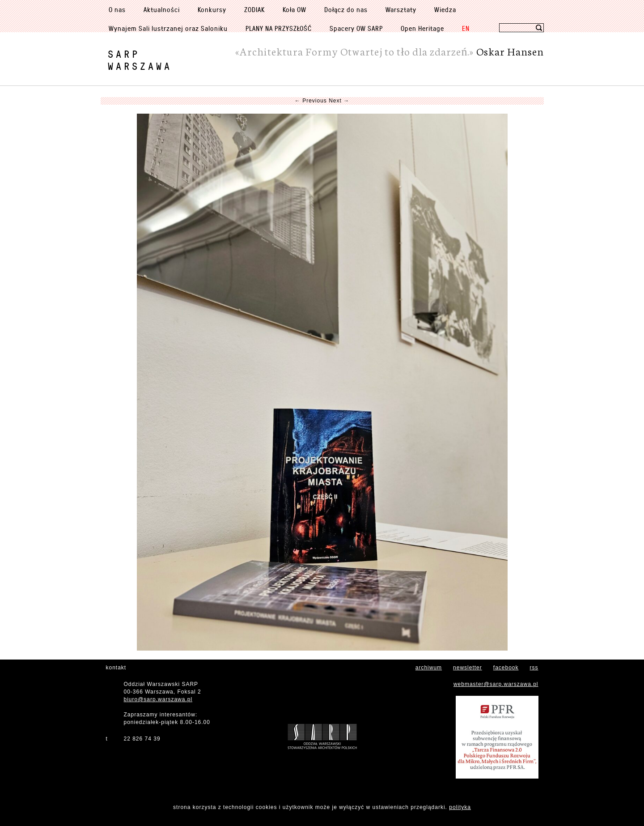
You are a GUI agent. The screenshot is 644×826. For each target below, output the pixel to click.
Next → (339, 101)
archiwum (429, 668)
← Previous (311, 101)
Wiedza (445, 9)
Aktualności (162, 9)
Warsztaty (401, 9)
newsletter (468, 668)
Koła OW (294, 9)
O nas (117, 9)
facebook (506, 668)
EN (466, 28)
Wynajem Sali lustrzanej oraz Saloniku (168, 28)
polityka (460, 807)
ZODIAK (254, 9)
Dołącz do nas (346, 9)
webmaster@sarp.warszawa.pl (496, 684)
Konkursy (212, 9)
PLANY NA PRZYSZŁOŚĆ (279, 28)
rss (534, 668)
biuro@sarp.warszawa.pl (158, 699)
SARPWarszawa (140, 60)
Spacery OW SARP (356, 28)
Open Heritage (422, 28)
